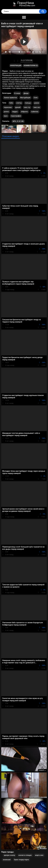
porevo (6, 112)
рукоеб (18, 107)
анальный (7, 860)
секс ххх (37, 107)
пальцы (28, 103)
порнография (16, 116)
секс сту (27, 107)
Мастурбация (25, 98)
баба (11, 103)
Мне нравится (14, 61)
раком (37, 103)
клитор (19, 103)
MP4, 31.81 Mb (18, 121)
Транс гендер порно (21, 860)
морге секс (39, 855)
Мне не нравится (18, 61)
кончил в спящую (25, 855)
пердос (15, 112)
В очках (17, 93)
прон (6, 116)
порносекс (8, 107)
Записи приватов (10, 98)
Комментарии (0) (31, 66)
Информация (16, 66)
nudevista (35, 112)
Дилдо (26, 93)
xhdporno (24, 112)
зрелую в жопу (9, 855)
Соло (36, 98)
